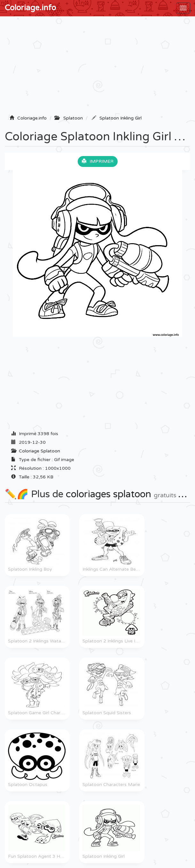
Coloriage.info (30, 8)
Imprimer (98, 161)
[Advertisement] (97, 68)
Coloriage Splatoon (39, 451)
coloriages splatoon (109, 494)
